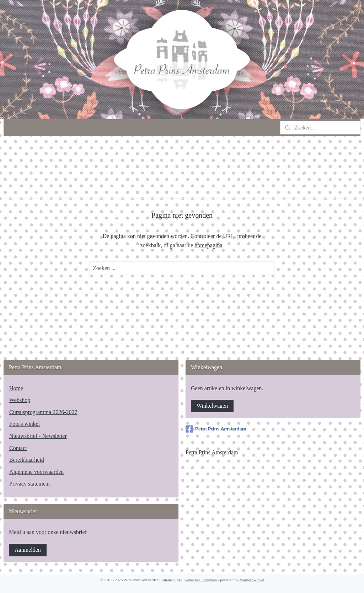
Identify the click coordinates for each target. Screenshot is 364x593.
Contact (18, 448)
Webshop (20, 400)
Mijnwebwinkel (252, 580)
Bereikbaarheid (27, 460)
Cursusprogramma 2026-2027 (43, 412)
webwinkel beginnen (201, 580)
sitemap (168, 580)
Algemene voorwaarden (36, 472)
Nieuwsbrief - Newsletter (38, 436)
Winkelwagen (212, 406)
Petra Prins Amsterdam (216, 429)
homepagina (208, 245)
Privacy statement (30, 484)
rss (180, 580)
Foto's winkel (25, 424)
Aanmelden (28, 550)
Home (16, 388)
